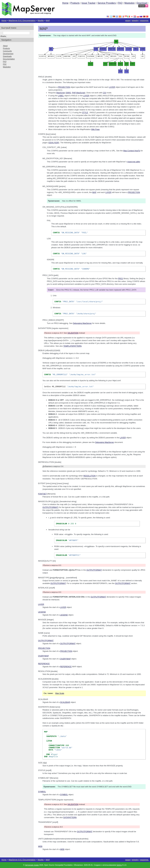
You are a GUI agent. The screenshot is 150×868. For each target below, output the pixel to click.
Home (65, 3)
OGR (56, 143)
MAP (48, 20)
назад (128, 20)
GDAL (51, 143)
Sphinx (119, 865)
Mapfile (41, 20)
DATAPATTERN (70, 817)
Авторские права (32, 865)
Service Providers (107, 3)
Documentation (9, 59)
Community (7, 51)
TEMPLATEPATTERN (72, 346)
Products (75, 3)
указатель (144, 20)
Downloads (7, 56)
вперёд (135, 20)
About (5, 46)
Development (8, 54)
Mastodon (129, 3)
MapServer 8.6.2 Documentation (22, 20)
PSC (5, 64)
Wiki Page (95, 129)
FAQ (120, 3)
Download (142, 3)
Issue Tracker (88, 3)
